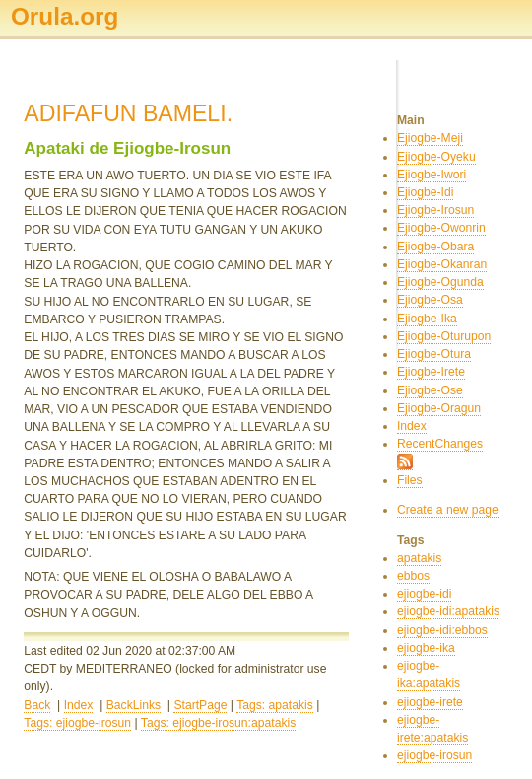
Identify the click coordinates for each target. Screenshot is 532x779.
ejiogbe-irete (430, 702)
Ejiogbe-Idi (425, 192)
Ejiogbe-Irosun (435, 210)
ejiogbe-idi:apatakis (448, 611)
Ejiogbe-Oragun (439, 408)
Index (79, 705)
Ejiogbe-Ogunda (440, 282)
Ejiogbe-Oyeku (436, 157)
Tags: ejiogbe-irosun (77, 723)
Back (37, 705)
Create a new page (448, 510)
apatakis (419, 558)
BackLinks (133, 705)
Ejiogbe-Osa (430, 300)
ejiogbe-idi (424, 594)
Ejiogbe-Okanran (442, 264)
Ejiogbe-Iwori (432, 175)
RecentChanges (440, 444)
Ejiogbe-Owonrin (441, 228)
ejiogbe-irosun (434, 755)
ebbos (413, 576)
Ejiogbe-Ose (430, 390)
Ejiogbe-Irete (431, 372)
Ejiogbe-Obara (435, 247)
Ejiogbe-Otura (434, 354)
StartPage (200, 705)
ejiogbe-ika (426, 648)
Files (410, 480)
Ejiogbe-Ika (427, 319)
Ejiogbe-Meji (430, 138)
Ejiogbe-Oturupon (444, 336)
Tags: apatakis (275, 705)
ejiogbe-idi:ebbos (442, 630)
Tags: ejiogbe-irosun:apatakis (218, 723)
